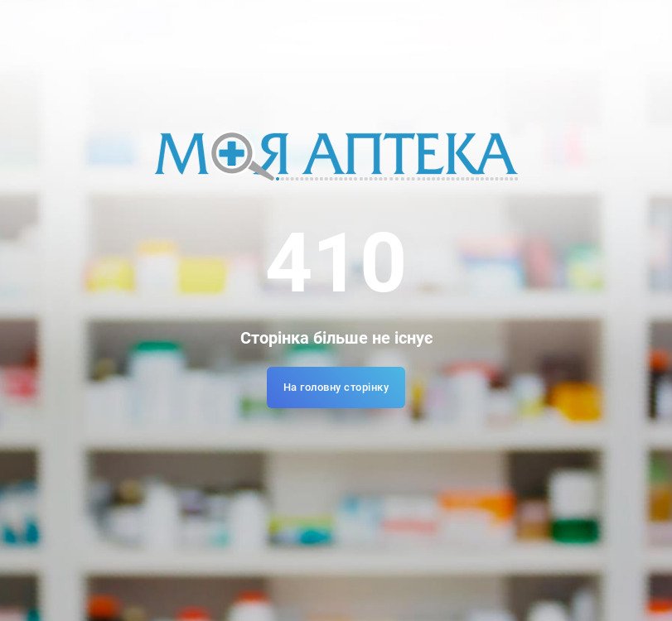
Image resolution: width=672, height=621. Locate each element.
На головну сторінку (336, 387)
